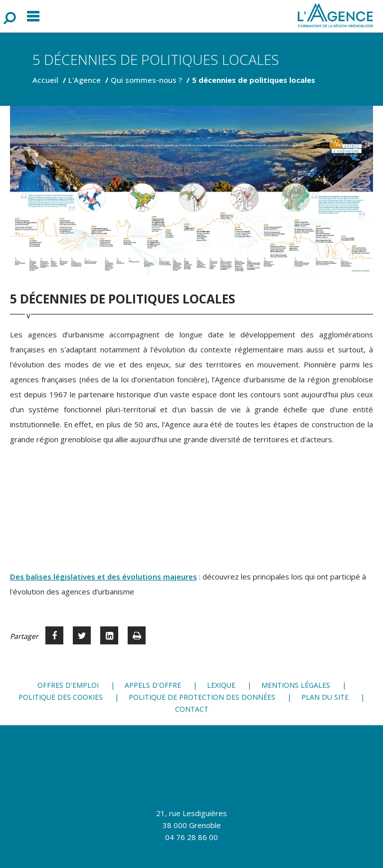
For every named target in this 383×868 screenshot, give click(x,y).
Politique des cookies (61, 697)
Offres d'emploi (68, 685)
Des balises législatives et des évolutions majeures (103, 577)
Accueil (45, 80)
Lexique (221, 685)
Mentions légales (296, 685)
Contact (192, 709)
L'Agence (85, 80)
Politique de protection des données (202, 697)
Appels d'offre (153, 685)
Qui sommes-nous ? (146, 80)
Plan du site (325, 697)
